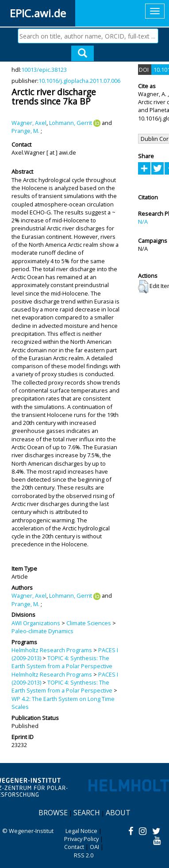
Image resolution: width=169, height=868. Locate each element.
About (118, 813)
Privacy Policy (81, 839)
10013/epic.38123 (44, 70)
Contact (74, 847)
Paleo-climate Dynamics (42, 631)
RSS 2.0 (84, 855)
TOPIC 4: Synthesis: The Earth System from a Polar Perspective (62, 662)
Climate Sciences (89, 623)
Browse (53, 813)
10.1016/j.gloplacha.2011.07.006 (79, 81)
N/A (143, 222)
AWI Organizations (36, 623)
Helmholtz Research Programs (52, 650)
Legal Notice (81, 831)
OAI (94, 847)
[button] (143, 287)
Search (87, 813)
